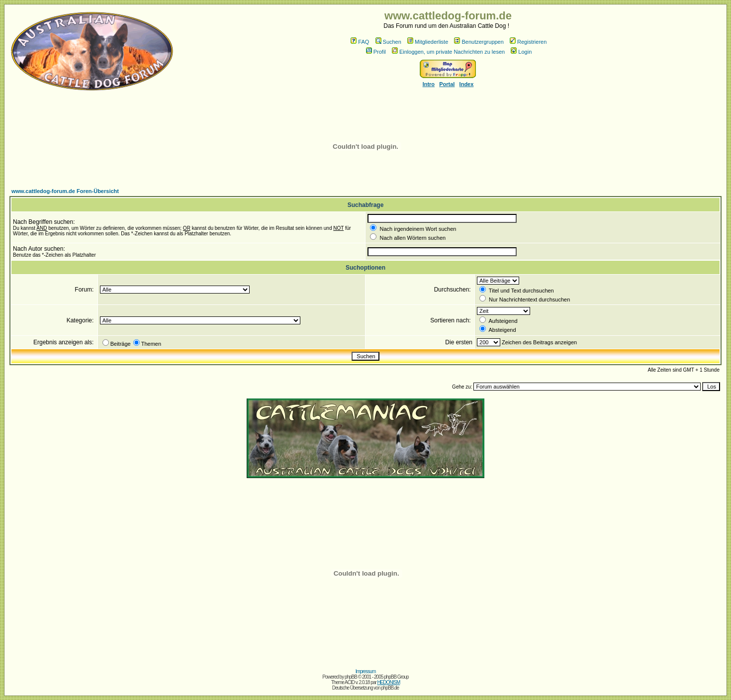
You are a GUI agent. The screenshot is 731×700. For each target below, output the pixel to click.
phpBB (351, 677)
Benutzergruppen (479, 42)
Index (467, 84)
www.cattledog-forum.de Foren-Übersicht (65, 191)
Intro (429, 84)
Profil (376, 52)
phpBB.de (390, 688)
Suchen (388, 42)
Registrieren (528, 42)
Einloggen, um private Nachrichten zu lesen (448, 52)
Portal (447, 84)
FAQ (360, 42)
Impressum (365, 671)
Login (521, 52)
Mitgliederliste (428, 42)
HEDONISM (388, 682)
